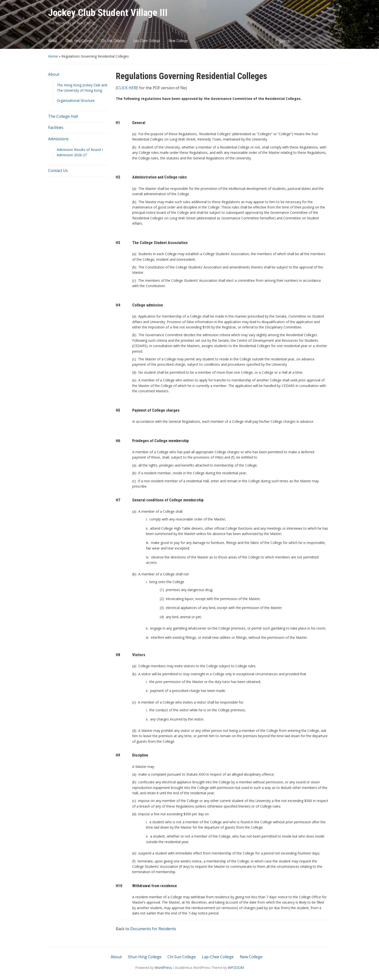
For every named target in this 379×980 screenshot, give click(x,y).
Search (325, 41)
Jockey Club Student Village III (108, 13)
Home (53, 56)
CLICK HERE (128, 88)
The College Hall (63, 116)
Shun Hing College (79, 41)
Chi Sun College (113, 41)
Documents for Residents (153, 929)
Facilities (56, 127)
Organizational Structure (76, 100)
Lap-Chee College (147, 41)
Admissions (58, 139)
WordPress (163, 968)
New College (178, 41)
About (53, 41)
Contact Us (58, 171)
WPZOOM (236, 968)
